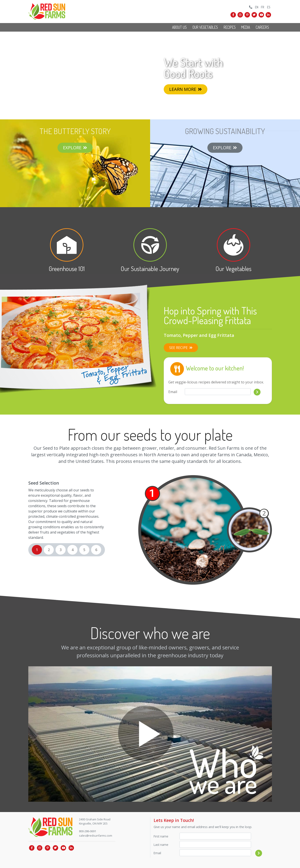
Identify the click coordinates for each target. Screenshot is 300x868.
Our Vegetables (205, 27)
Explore (75, 148)
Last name (161, 845)
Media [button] (246, 27)
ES (269, 7)
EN (257, 7)
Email (173, 392)
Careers (262, 27)
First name (161, 836)
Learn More (186, 89)
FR (263, 7)
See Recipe (181, 348)
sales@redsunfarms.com (96, 836)
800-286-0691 (88, 831)
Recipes (230, 27)
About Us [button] (179, 27)
